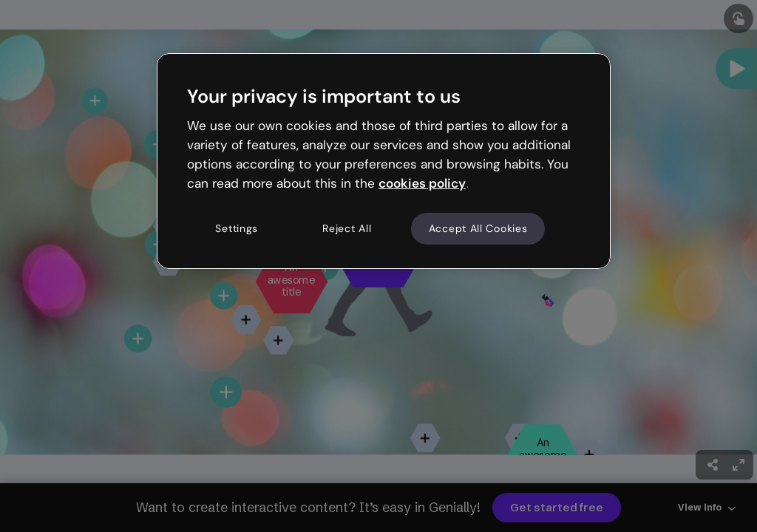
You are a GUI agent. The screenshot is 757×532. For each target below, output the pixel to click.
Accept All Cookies (478, 228)
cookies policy (422, 183)
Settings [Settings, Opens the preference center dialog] (237, 228)
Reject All (347, 228)
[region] (384, 161)
